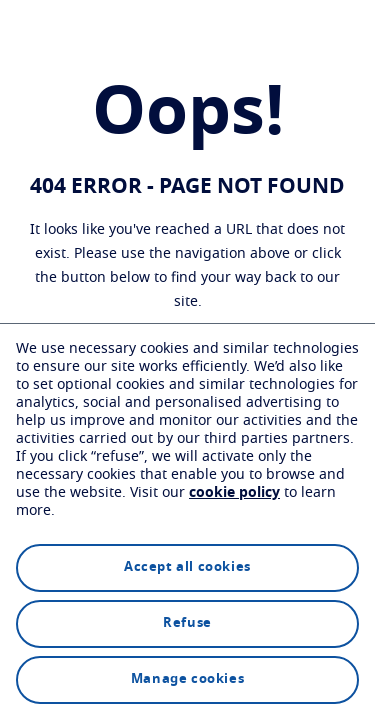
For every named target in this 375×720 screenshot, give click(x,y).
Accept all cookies (187, 567)
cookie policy (234, 493)
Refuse (187, 623)
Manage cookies (187, 679)
